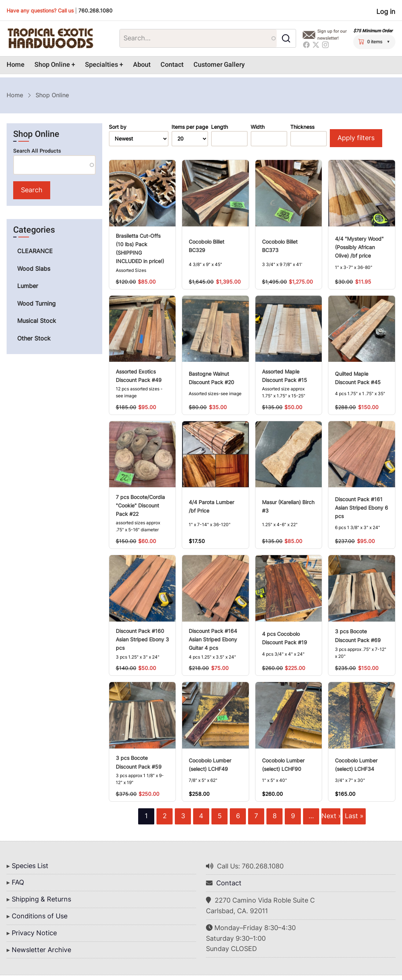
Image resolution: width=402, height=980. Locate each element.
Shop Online (52, 65)
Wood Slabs (34, 269)
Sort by (118, 127)
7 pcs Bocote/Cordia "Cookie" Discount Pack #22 (140, 505)
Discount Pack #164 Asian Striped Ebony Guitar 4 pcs (213, 639)
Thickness (302, 127)
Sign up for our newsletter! (332, 35)
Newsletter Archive (41, 950)
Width (258, 127)
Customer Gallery (219, 65)
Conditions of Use (40, 916)
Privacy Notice (34, 933)
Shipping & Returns (41, 899)
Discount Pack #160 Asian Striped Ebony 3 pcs (142, 639)
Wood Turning (36, 303)
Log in (386, 12)
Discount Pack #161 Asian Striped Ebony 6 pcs (362, 508)
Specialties (102, 65)
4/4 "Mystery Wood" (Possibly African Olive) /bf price (359, 247)
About (142, 65)
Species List (30, 866)
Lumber (28, 286)
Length (220, 127)
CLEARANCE (35, 251)
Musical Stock (37, 321)
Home (16, 65)
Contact (172, 65)
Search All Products (37, 151)
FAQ (18, 882)
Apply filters (356, 138)
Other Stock (34, 338)
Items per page (190, 127)
